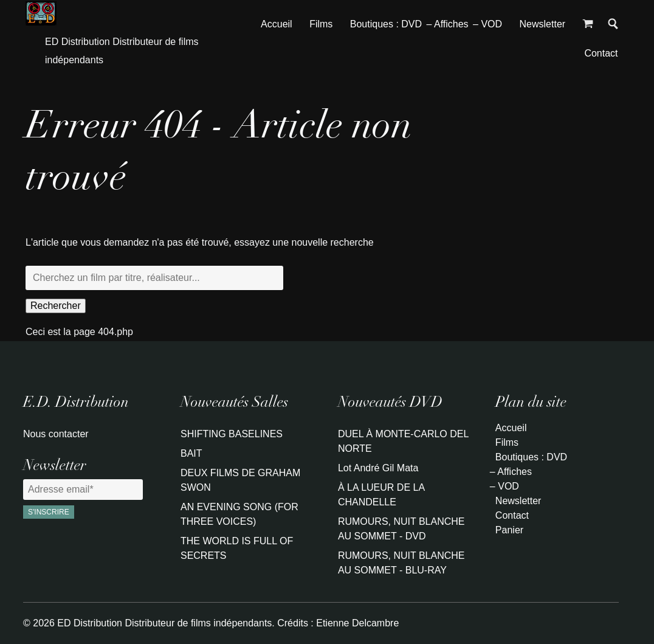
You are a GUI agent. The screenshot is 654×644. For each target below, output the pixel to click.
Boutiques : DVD (386, 24)
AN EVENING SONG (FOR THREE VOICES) (239, 514)
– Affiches (448, 24)
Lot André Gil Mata (378, 468)
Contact (601, 53)
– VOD (487, 24)
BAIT (191, 453)
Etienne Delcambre (357, 623)
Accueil (277, 24)
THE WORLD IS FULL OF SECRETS (237, 548)
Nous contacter (56, 434)
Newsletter (543, 24)
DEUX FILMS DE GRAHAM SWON (240, 480)
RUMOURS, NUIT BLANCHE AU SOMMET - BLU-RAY (401, 563)
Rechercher (56, 306)
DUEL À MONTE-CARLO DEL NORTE (403, 441)
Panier (509, 530)
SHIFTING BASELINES (232, 434)
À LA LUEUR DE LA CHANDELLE (381, 495)
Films (321, 24)
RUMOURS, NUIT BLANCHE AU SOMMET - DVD (401, 529)
